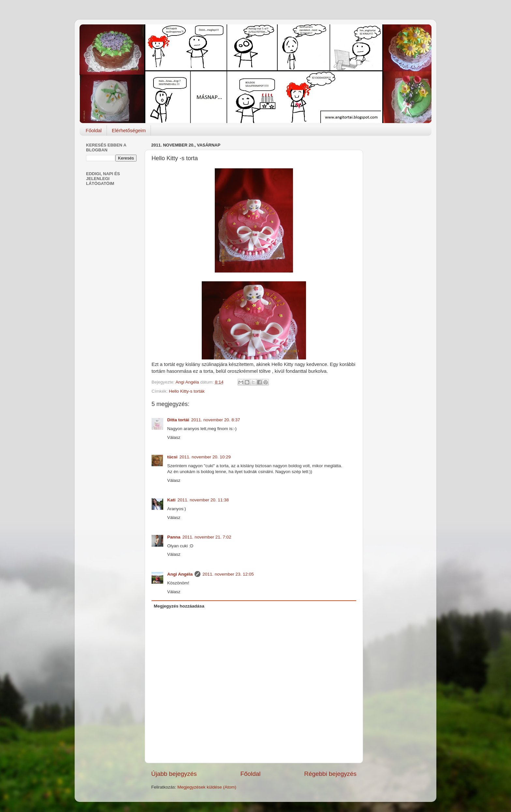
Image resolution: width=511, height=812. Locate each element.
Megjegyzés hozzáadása (179, 606)
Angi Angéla (180, 574)
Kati (171, 500)
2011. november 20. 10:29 (205, 457)
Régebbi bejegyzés (330, 774)
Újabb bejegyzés (174, 774)
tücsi (172, 457)
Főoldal (94, 130)
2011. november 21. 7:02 (207, 537)
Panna (174, 537)
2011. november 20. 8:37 (216, 420)
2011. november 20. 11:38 (203, 500)
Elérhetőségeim (129, 130)
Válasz (174, 437)
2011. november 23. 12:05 (228, 574)
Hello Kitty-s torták (187, 391)
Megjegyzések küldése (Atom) (207, 787)
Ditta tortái (178, 420)
